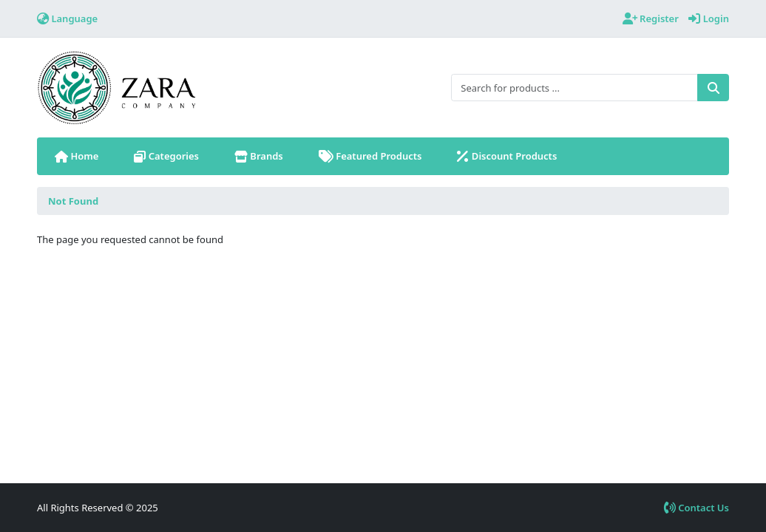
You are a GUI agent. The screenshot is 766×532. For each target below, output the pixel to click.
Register (651, 18)
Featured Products (370, 156)
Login (709, 18)
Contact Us (696, 508)
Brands (259, 156)
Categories (166, 156)
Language (67, 18)
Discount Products (508, 156)
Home (77, 156)
